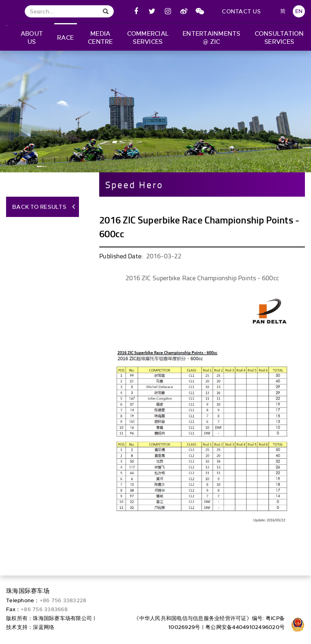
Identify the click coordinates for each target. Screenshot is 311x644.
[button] (32, 37)
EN (299, 11)
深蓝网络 (44, 627)
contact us (241, 11)
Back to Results (39, 207)
